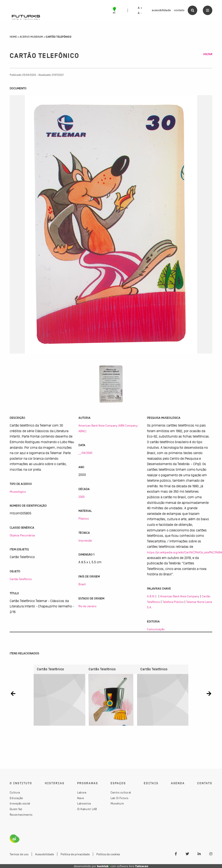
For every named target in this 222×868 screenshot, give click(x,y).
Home (13, 37)
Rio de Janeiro (87, 606)
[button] (13, 693)
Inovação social (20, 803)
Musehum (117, 803)
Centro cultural (121, 792)
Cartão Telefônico (21, 579)
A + (140, 8)
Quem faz (16, 809)
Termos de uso (19, 854)
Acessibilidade (45, 854)
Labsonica (84, 803)
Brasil (82, 584)
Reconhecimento (21, 815)
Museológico (18, 492)
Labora (82, 792)
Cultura (15, 792)
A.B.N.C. (152, 596)
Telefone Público (173, 602)
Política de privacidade (75, 854)
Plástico (84, 519)
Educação (16, 798)
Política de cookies (108, 854)
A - (140, 13)
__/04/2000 (85, 453)
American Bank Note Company (180, 596)
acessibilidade (161, 10)
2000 (81, 497)
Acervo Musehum (31, 37)
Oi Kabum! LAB (87, 809)
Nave (81, 798)
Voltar (208, 54)
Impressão (85, 540)
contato (179, 10)
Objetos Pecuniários (22, 535)
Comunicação (156, 629)
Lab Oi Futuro (120, 798)
